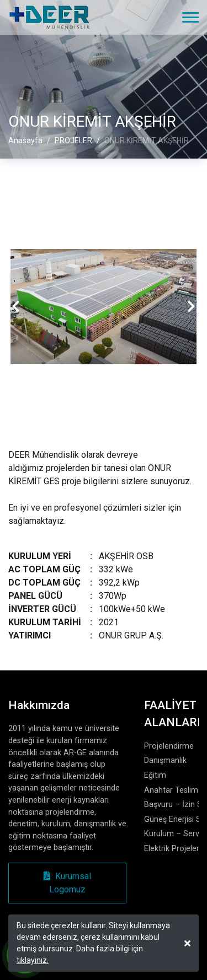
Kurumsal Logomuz (67, 883)
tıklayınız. (33, 960)
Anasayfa (25, 141)
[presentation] (16, 307)
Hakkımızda (39, 705)
